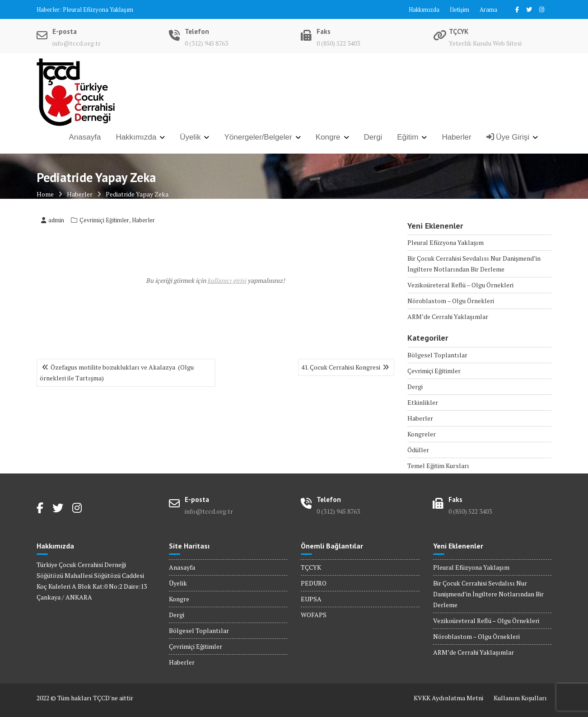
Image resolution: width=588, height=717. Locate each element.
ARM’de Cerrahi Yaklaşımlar (448, 316)
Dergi (373, 137)
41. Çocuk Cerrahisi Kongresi (341, 367)
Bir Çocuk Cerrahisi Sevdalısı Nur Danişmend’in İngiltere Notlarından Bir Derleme (488, 594)
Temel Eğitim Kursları (438, 466)
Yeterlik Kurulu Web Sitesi (485, 43)
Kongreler (422, 434)
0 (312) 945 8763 (206, 43)
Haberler (456, 137)
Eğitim (408, 137)
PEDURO (314, 583)
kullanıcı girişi (227, 280)
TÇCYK (311, 567)
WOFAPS (314, 615)
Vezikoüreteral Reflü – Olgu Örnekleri (460, 285)
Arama (488, 9)
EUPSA (311, 599)
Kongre (328, 137)
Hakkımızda (424, 9)
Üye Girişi (508, 137)
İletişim (460, 9)
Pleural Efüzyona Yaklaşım (98, 9)
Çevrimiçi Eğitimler (104, 220)
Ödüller (418, 450)
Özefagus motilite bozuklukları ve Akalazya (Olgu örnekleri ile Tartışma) (117, 373)
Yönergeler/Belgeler (258, 137)
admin (53, 220)
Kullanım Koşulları (520, 698)
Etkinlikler (423, 402)
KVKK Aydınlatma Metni (448, 698)
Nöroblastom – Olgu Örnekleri (451, 301)
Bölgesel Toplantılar (437, 355)
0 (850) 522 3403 (338, 43)
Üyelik (190, 137)
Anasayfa (85, 137)
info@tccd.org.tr (77, 43)
